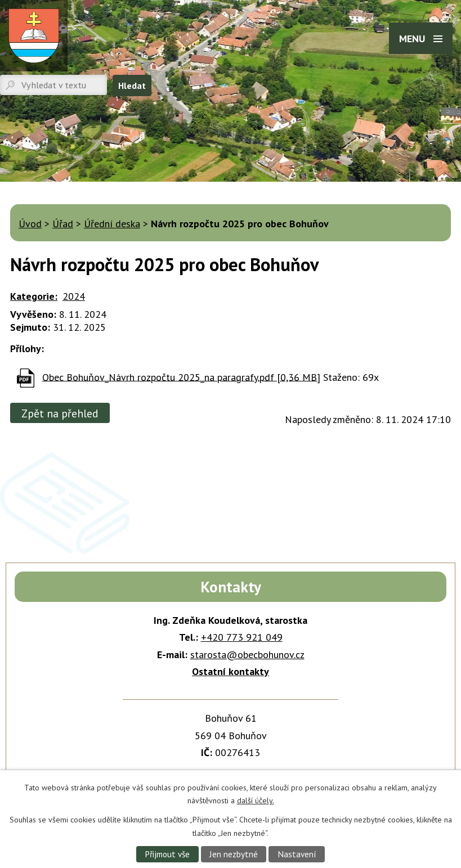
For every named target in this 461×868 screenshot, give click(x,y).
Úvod (30, 224)
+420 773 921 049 (242, 637)
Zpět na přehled (60, 413)
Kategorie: (34, 296)
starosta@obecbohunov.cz (247, 655)
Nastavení (297, 854)
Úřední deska (112, 224)
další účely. (256, 800)
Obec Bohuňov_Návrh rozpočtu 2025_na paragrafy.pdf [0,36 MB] (181, 377)
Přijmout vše (167, 854)
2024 (74, 296)
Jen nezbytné (234, 854)
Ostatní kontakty (230, 671)
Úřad (63, 224)
